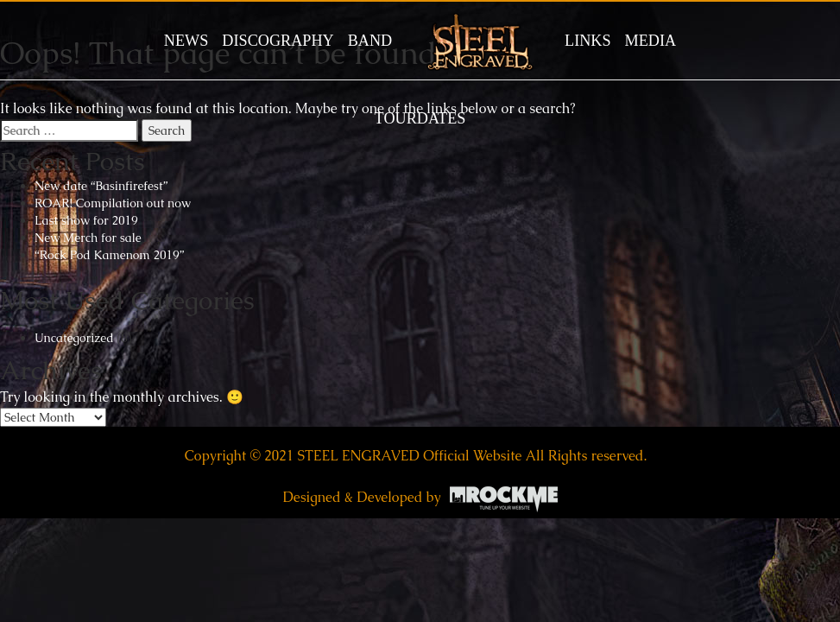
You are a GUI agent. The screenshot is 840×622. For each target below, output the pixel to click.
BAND (370, 41)
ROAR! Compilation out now (113, 203)
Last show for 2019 (86, 220)
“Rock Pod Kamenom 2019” (109, 255)
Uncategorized (74, 338)
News (186, 41)
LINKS (588, 41)
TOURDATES (420, 118)
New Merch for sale (88, 238)
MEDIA (651, 41)
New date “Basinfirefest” (101, 186)
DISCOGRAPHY (278, 41)
